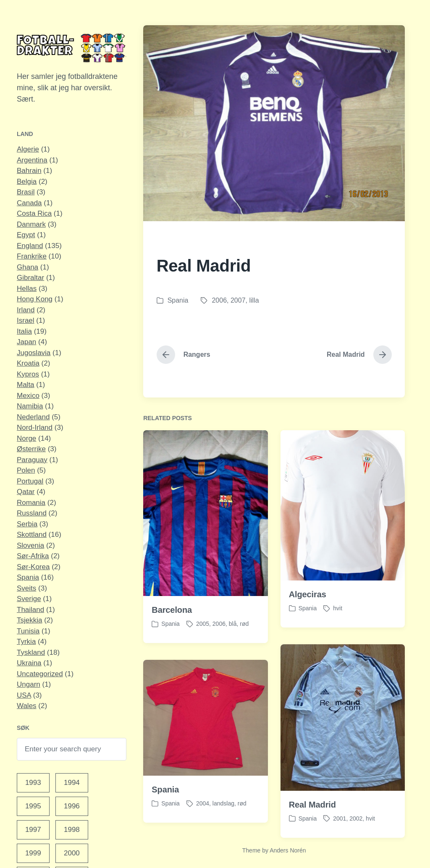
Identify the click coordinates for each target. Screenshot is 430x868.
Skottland (32, 535)
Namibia (30, 406)
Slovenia (30, 545)
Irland (26, 310)
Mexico (28, 396)
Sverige (29, 599)
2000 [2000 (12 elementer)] (72, 853)
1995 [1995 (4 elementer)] (33, 806)
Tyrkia (26, 642)
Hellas (27, 289)
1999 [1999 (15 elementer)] (33, 853)
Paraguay (32, 460)
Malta (26, 385)
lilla (254, 300)
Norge (26, 438)
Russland (32, 513)
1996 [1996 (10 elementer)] (72, 806)
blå (233, 643)
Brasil (26, 192)
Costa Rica (34, 213)
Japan (26, 342)
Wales (27, 706)
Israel (26, 320)
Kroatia (28, 363)
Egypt (26, 235)
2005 (203, 643)
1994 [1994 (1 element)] (72, 783)
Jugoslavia (34, 353)
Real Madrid (312, 823)
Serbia (27, 524)
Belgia (27, 182)
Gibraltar (30, 278)
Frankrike (32, 256)
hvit (338, 627)
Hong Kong (35, 299)
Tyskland (31, 652)
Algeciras (308, 613)
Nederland (33, 417)
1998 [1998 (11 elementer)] (72, 830)
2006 (219, 300)
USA (24, 695)
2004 (203, 822)
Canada (29, 203)
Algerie (28, 149)
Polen (26, 470)
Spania (28, 577)
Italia (24, 331)
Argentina (32, 160)
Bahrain (29, 171)
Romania (31, 503)
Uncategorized (40, 674)
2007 (238, 300)
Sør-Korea (33, 567)
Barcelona (172, 629)
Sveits (26, 588)
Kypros (28, 374)
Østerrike (31, 449)
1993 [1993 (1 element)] (33, 783)
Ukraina (29, 663)
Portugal (30, 481)
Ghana (28, 267)
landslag (223, 822)
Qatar (26, 492)
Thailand (30, 610)
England (30, 246)
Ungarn (29, 684)
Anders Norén (288, 850)
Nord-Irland (35, 427)
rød (244, 643)
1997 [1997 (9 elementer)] (33, 830)
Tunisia (28, 631)
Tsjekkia (29, 620)
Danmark (31, 224)
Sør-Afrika (33, 556)
